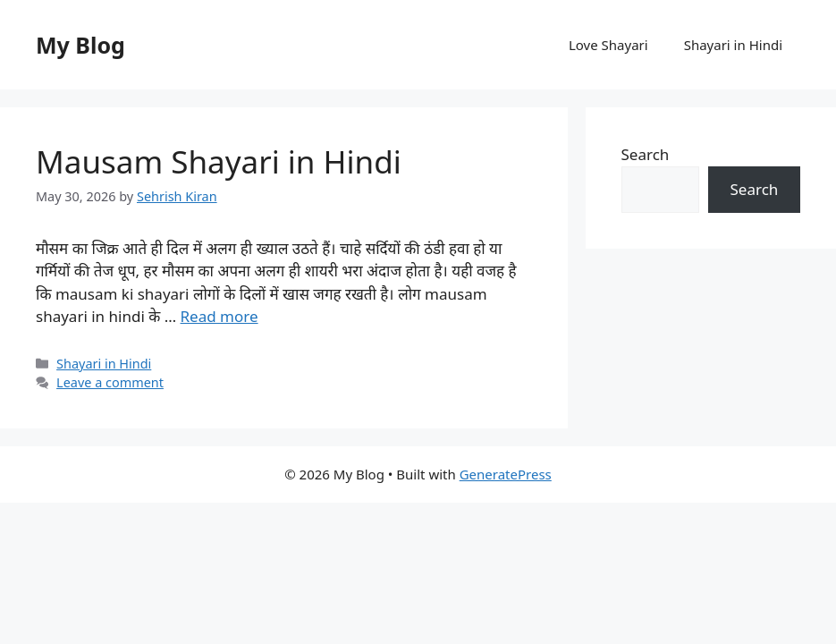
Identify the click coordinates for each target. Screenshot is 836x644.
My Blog (80, 45)
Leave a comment (110, 382)
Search (646, 154)
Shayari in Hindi (733, 45)
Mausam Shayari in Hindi (219, 161)
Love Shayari (608, 45)
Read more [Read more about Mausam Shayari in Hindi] (220, 316)
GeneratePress (506, 474)
